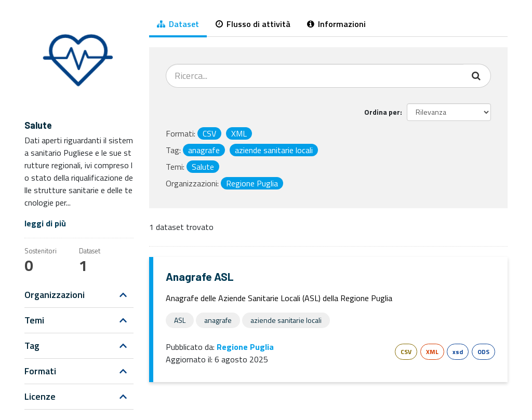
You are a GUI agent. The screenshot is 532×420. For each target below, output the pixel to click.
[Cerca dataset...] (315, 76)
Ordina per (382, 112)
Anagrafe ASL (200, 276)
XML (432, 352)
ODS (483, 352)
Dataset (178, 24)
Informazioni (336, 24)
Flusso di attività (253, 24)
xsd (458, 352)
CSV (406, 352)
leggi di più (45, 223)
